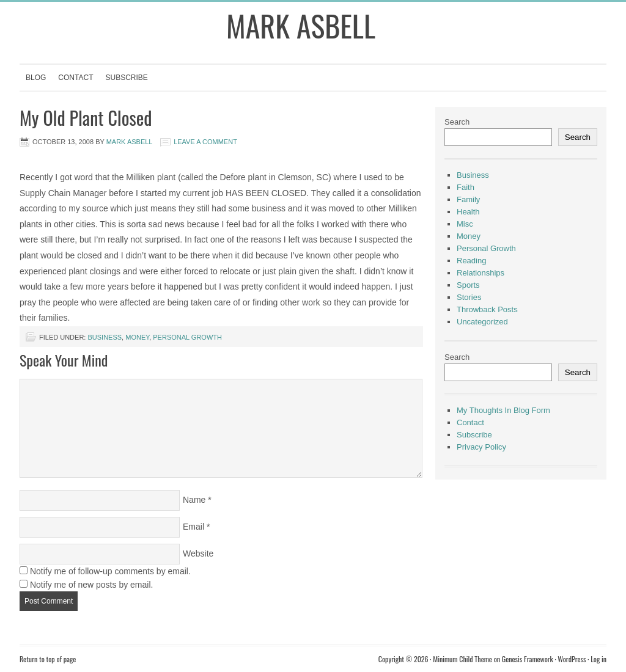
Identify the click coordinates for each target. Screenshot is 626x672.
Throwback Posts (487, 309)
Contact (75, 78)
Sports (468, 285)
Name (194, 500)
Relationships (481, 273)
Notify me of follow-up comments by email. (110, 571)
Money (137, 337)
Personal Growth (187, 337)
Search (457, 122)
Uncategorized (482, 322)
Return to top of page (48, 659)
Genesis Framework (528, 659)
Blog (36, 78)
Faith (466, 187)
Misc (465, 224)
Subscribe (126, 78)
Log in (598, 659)
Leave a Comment (205, 142)
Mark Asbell (301, 25)
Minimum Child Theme (462, 659)
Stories (469, 297)
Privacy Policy (481, 447)
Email (193, 527)
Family (468, 199)
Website (198, 553)
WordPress (572, 659)
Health (468, 212)
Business (105, 337)
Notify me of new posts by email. (92, 585)
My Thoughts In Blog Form (503, 410)
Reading (471, 261)
